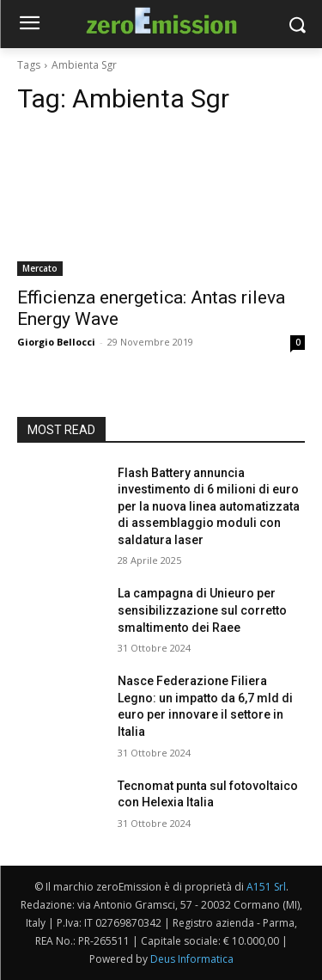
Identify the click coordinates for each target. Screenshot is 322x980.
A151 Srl (266, 887)
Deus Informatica (192, 959)
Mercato (40, 268)
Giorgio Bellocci (56, 342)
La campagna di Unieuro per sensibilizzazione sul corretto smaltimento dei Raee (202, 610)
